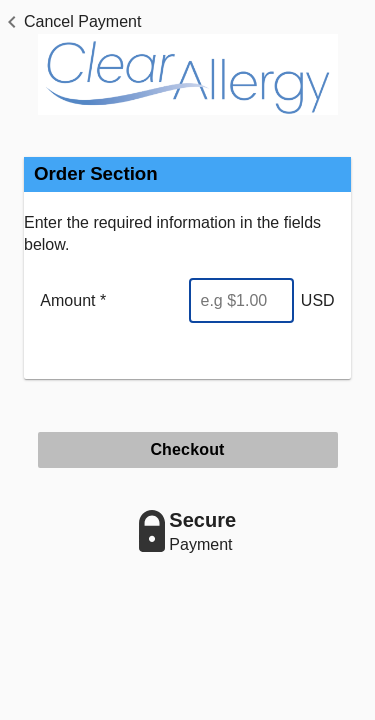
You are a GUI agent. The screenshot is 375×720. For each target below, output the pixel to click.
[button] (70, 22)
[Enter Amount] (241, 300)
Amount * (73, 300)
